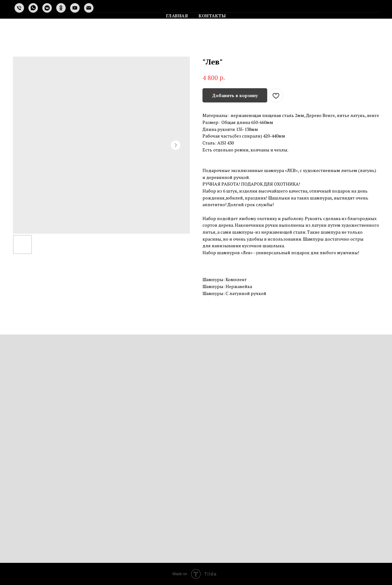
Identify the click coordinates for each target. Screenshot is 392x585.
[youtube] (75, 8)
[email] (89, 8)
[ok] (61, 8)
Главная (177, 16)
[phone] (19, 8)
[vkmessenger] (47, 8)
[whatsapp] (33, 8)
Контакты (212, 16)
